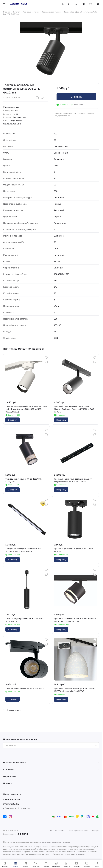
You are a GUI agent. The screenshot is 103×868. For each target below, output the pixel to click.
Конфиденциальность (78, 831)
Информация (10, 776)
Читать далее (81, 854)
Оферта (96, 831)
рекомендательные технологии (56, 842)
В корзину (76, 97)
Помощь (7, 783)
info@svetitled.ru (11, 804)
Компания (8, 769)
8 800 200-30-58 (11, 799)
